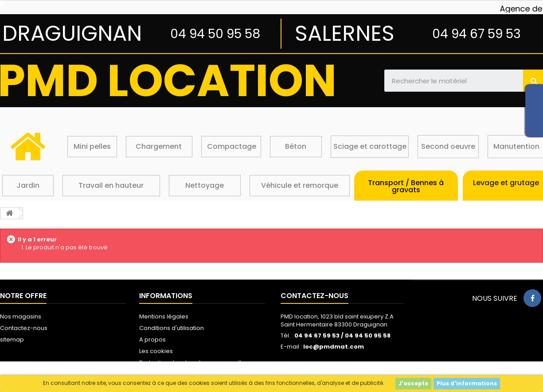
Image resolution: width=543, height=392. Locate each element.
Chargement (159, 146)
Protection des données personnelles (194, 363)
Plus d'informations (467, 383)
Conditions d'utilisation (172, 328)
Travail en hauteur (111, 185)
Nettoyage (205, 185)
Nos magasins (21, 316)
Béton (296, 146)
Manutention (516, 146)
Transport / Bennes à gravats (406, 186)
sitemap (12, 340)
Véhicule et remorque (300, 185)
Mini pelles (92, 146)
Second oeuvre (448, 146)
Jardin (28, 185)
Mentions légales (164, 316)
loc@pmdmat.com (334, 347)
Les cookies (156, 351)
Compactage (232, 146)
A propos (152, 340)
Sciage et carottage (370, 146)
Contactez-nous (24, 328)
